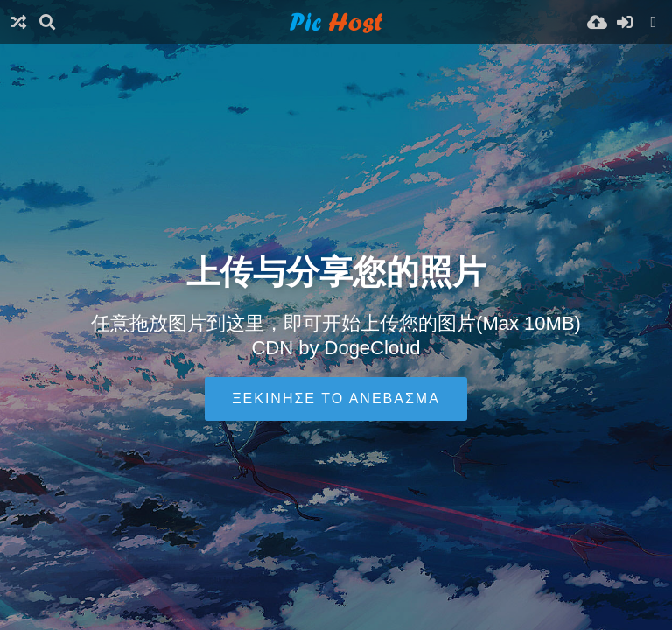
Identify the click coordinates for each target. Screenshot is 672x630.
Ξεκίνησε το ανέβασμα (336, 399)
